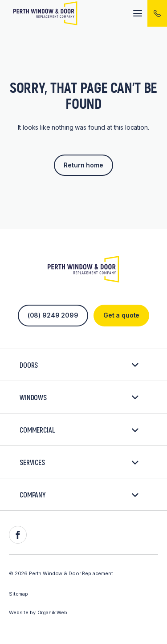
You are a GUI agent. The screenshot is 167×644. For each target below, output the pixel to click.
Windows (79, 397)
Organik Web (52, 612)
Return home (83, 165)
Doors (79, 365)
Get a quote (121, 315)
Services (79, 462)
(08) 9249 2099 (53, 315)
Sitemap (18, 594)
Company (79, 495)
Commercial (79, 430)
